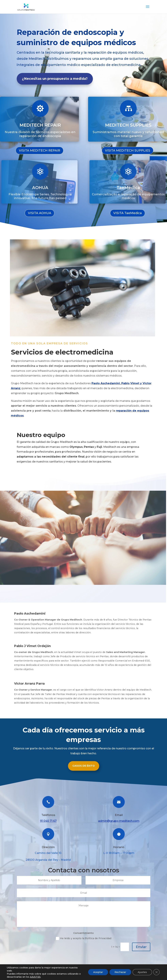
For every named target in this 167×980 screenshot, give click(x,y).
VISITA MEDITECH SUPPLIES (128, 151)
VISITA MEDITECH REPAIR (40, 151)
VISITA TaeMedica (128, 213)
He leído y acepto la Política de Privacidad (84, 938)
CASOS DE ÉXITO (84, 766)
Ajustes (142, 972)
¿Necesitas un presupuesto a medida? (55, 79)
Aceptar (98, 972)
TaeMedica (128, 185)
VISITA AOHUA (40, 213)
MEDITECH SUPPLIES (128, 124)
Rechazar (120, 972)
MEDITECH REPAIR (40, 124)
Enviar (141, 947)
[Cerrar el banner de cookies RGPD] (156, 972)
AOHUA (40, 185)
